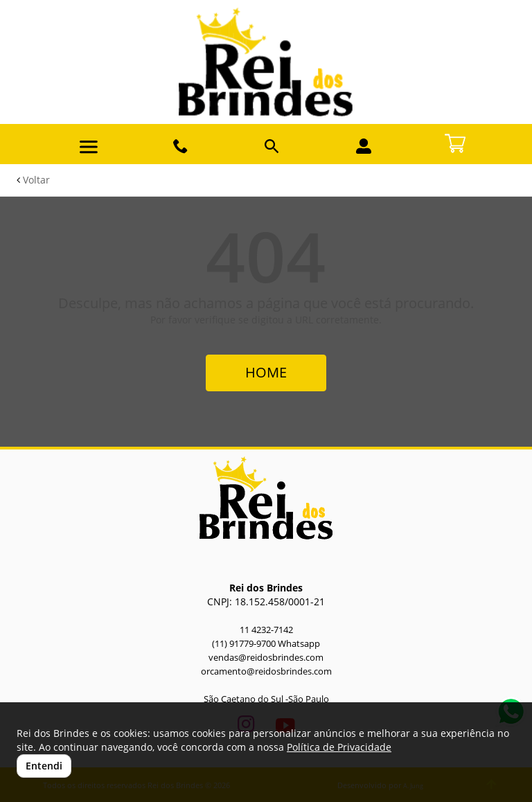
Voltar (33, 180)
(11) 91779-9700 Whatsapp (266, 644)
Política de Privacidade (339, 747)
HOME (266, 372)
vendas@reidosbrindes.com (266, 658)
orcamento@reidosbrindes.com (266, 671)
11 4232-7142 (266, 630)
